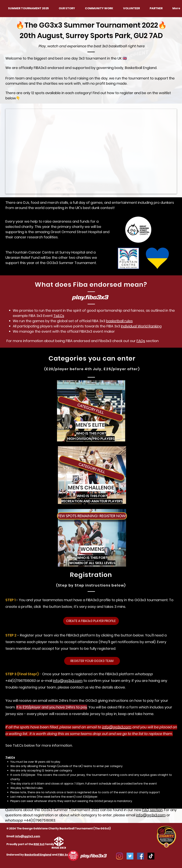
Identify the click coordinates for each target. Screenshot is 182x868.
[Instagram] (119, 856)
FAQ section (152, 810)
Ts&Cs (59, 316)
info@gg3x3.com (68, 681)
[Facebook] (140, 856)
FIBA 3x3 (64, 855)
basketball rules (119, 321)
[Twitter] (130, 856)
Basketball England (38, 855)
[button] (90, 409)
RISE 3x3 (39, 844)
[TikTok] (151, 856)
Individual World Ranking (141, 326)
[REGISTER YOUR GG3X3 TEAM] (92, 661)
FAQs (141, 341)
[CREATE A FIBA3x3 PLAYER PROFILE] (91, 621)
